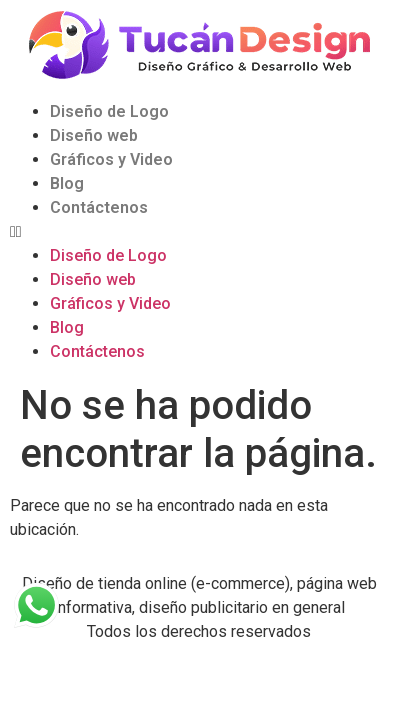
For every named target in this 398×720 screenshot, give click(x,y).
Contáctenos (99, 207)
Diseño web (94, 135)
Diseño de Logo (109, 111)
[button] (199, 232)
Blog (67, 183)
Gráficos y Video (111, 159)
